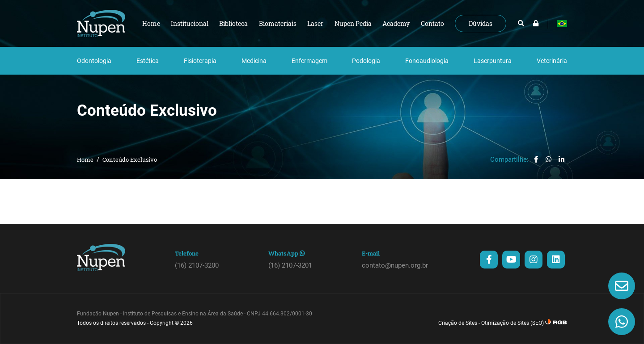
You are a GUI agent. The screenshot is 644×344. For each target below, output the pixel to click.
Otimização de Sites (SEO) (513, 323)
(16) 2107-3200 (197, 265)
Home (85, 159)
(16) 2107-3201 (290, 265)
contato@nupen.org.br (395, 265)
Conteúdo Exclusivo (130, 159)
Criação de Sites (458, 323)
